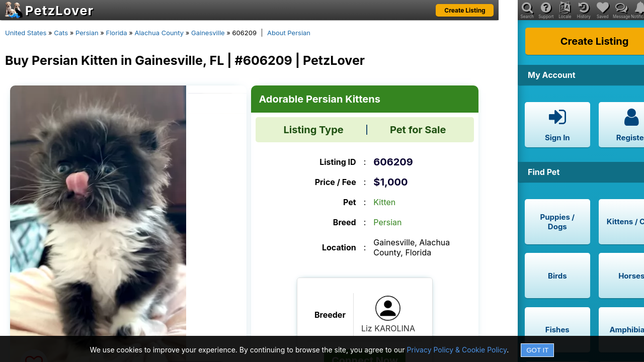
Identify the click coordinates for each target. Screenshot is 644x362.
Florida (117, 33)
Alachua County (159, 33)
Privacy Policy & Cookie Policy (457, 350)
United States (26, 33)
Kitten (384, 202)
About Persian (289, 33)
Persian (87, 33)
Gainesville (208, 33)
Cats (61, 33)
